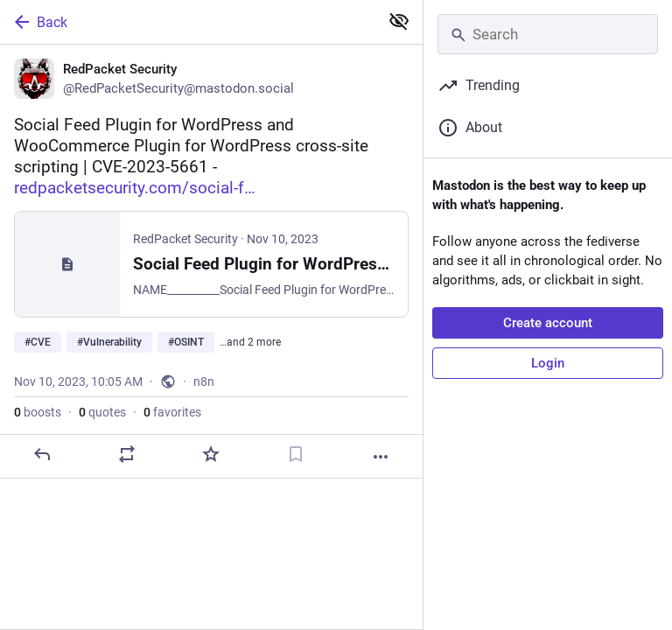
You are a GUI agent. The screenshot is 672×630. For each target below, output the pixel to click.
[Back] (188, 22)
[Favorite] (211, 454)
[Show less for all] (399, 21)
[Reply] (42, 454)
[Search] (548, 34)
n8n (204, 381)
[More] (381, 457)
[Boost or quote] (127, 454)
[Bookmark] (296, 454)
